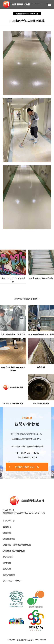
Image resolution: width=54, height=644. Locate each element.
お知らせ (7, 569)
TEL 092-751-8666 (27, 453)
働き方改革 (8, 557)
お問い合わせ (9, 575)
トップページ (9, 521)
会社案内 (7, 527)
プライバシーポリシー (13, 581)
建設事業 (7, 533)
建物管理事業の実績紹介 (27, 13)
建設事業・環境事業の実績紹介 (17, 545)
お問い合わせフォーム (27, 467)
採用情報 (7, 563)
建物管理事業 (9, 539)
